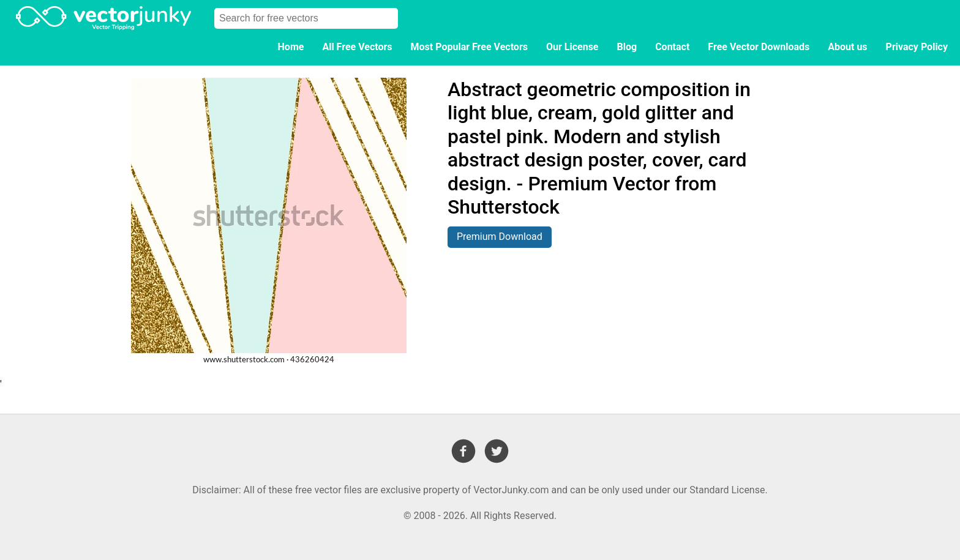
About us (847, 47)
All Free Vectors (357, 47)
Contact (672, 47)
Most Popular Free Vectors (469, 47)
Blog (627, 47)
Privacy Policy (917, 47)
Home (291, 47)
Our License (572, 47)
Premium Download (500, 237)
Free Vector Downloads (759, 47)
